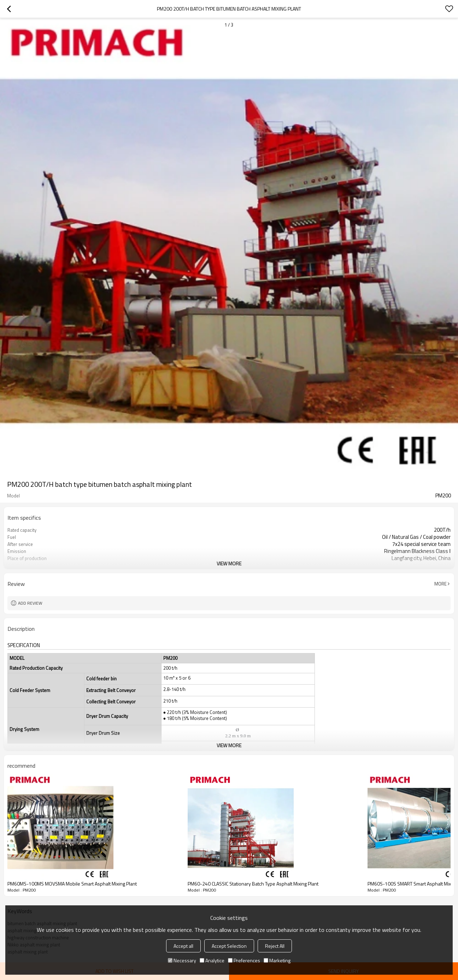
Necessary (182, 960)
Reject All (275, 946)
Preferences (244, 960)
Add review (30, 603)
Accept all (183, 946)
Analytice (212, 960)
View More (229, 563)
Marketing (277, 960)
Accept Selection (229, 946)
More (441, 584)
